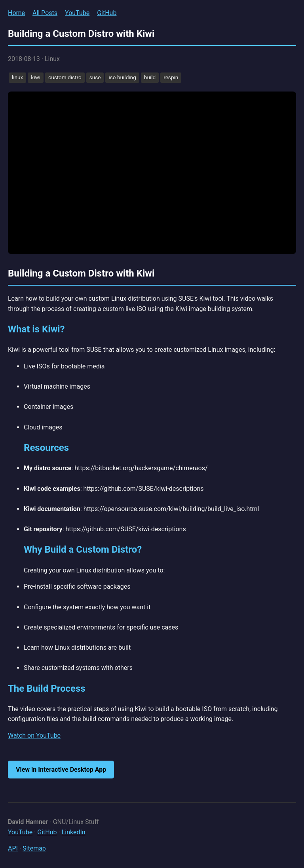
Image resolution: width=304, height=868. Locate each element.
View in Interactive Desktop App (61, 770)
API (13, 848)
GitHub (107, 13)
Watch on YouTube (34, 735)
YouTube (77, 13)
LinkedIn (74, 832)
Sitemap (34, 848)
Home (16, 13)
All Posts (45, 13)
